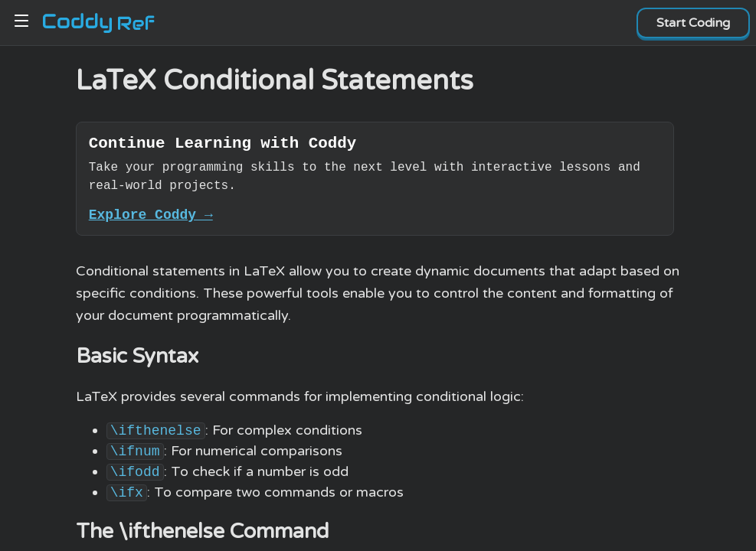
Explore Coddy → (151, 220)
